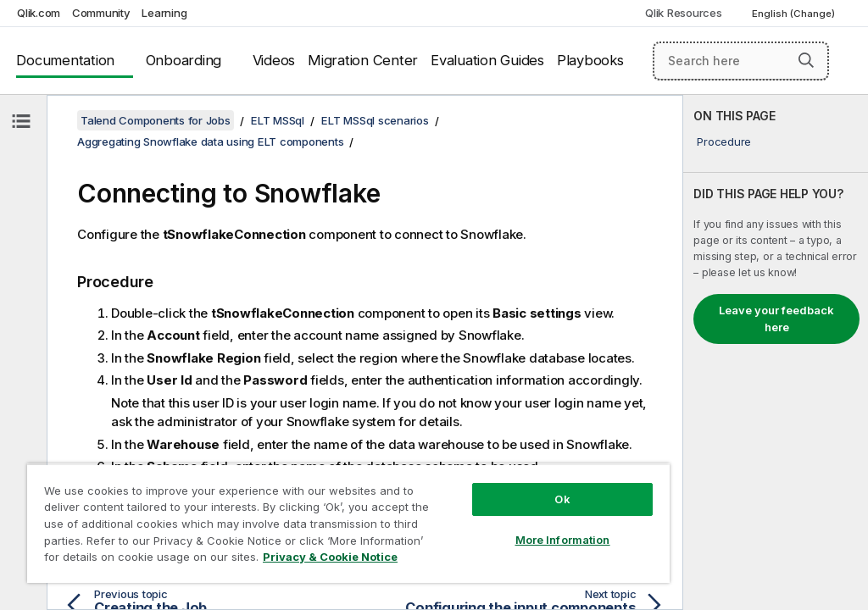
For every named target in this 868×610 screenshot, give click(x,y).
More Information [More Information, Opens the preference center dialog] (563, 540)
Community (101, 13)
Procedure (724, 141)
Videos (274, 60)
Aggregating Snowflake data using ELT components (210, 141)
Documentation (65, 60)
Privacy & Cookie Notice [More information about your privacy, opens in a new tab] (330, 557)
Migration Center (363, 60)
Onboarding (184, 60)
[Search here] (741, 61)
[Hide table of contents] (21, 121)
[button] (806, 60)
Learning (164, 13)
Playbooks (590, 60)
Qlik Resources (684, 13)
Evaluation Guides (487, 60)
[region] (348, 523)
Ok (562, 499)
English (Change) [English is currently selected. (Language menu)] (795, 14)
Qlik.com (39, 13)
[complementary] (776, 352)
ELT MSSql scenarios (375, 120)
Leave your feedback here (776, 319)
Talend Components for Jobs (156, 120)
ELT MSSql (278, 120)
